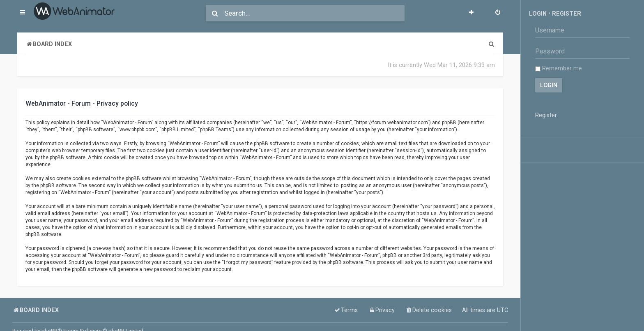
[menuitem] (498, 13)
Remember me (559, 68)
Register (567, 14)
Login (538, 14)
